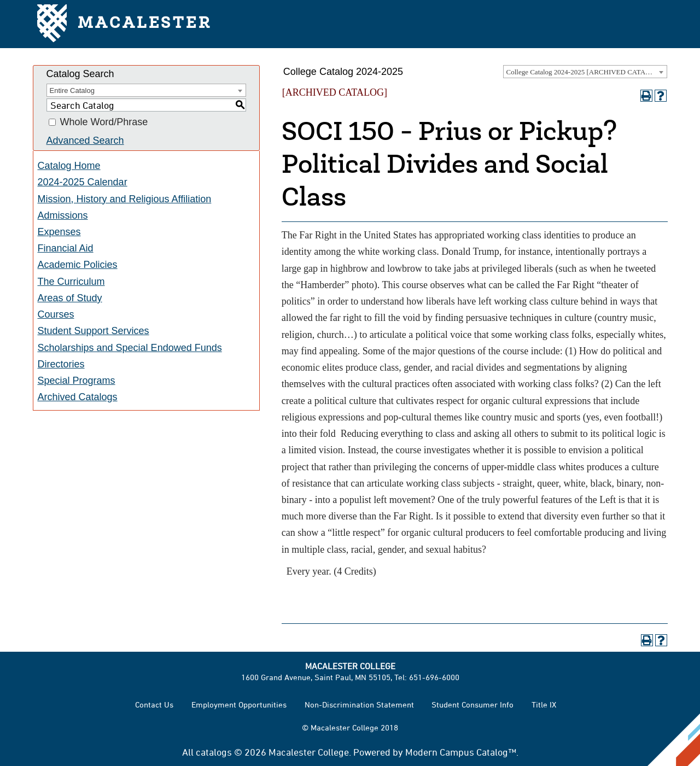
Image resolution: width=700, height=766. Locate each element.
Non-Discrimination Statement (359, 704)
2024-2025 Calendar (83, 182)
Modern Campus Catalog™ (461, 752)
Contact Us (154, 704)
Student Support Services (94, 331)
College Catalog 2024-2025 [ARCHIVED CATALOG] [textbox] (585, 72)
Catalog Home (69, 166)
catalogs (214, 752)
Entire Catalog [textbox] (72, 90)
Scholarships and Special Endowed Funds (130, 348)
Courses (56, 314)
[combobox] (585, 72)
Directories (61, 364)
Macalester (124, 24)
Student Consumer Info (472, 704)
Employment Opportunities (239, 704)
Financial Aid (66, 248)
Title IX (544, 704)
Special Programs (77, 381)
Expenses (59, 232)
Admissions (63, 215)
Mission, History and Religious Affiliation (125, 199)
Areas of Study (70, 298)
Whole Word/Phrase (104, 122)
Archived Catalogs (78, 397)
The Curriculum (71, 282)
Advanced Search (85, 141)
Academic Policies (78, 265)
